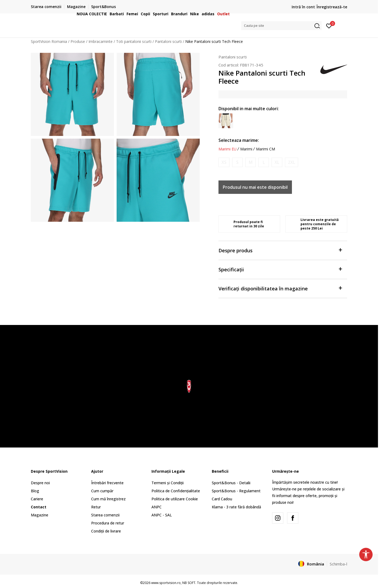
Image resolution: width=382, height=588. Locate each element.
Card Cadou (222, 499)
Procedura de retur (108, 523)
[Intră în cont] (329, 25)
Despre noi (40, 483)
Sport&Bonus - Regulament (236, 491)
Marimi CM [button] (266, 149)
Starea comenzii (105, 515)
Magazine (40, 515)
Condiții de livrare (106, 531)
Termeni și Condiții (168, 483)
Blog (35, 491)
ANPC (157, 507)
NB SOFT (189, 583)
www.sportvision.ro (166, 583)
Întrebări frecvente (107, 483)
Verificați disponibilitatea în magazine (280, 288)
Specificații (280, 269)
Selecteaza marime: (239, 140)
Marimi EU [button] (227, 149)
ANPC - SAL (162, 515)
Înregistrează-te (332, 7)
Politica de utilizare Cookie (175, 499)
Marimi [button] (246, 149)
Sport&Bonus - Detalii (231, 483)
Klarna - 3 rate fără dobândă (236, 507)
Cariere (37, 499)
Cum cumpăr (102, 491)
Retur (96, 507)
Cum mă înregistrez (108, 499)
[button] (281, 26)
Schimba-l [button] (338, 564)
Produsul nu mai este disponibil (255, 187)
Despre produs (280, 250)
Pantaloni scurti (233, 57)
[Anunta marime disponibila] (224, 162)
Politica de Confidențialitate (176, 491)
